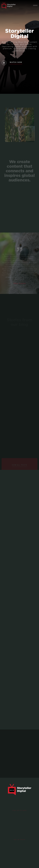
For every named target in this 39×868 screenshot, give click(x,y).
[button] (35, 5)
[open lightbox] (4, 63)
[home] (9, 5)
